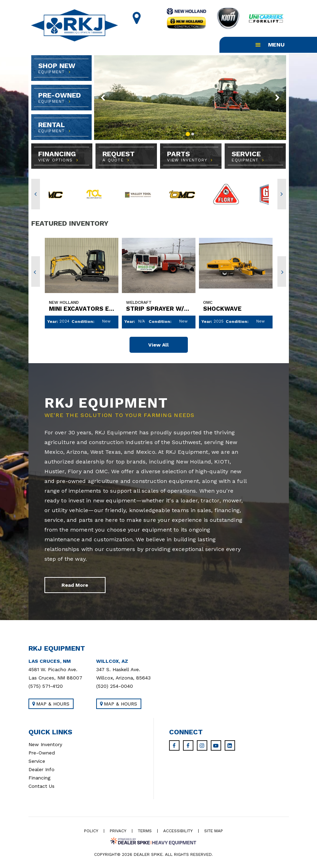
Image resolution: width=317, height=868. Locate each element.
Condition (82, 322)
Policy (91, 832)
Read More (75, 586)
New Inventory (45, 745)
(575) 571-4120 (46, 687)
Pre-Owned (42, 753)
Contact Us (41, 787)
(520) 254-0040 (115, 687)
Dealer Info (41, 770)
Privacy (118, 832)
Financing (39, 778)
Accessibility (178, 832)
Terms (145, 832)
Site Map (214, 832)
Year (52, 322)
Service (37, 762)
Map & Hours (51, 704)
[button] (103, 98)
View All (158, 345)
